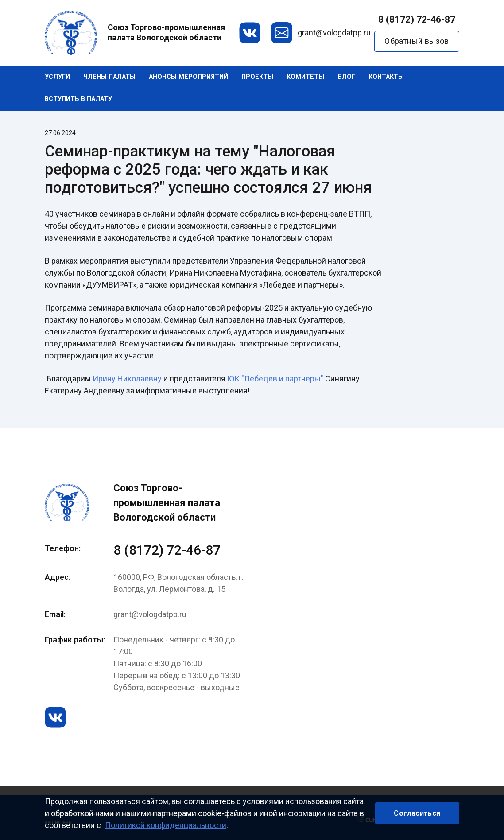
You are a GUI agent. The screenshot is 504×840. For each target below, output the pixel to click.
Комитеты (305, 77)
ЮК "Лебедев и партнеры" (275, 379)
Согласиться (417, 813)
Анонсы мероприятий (188, 77)
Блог (346, 77)
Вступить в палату (78, 99)
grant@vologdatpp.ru (334, 33)
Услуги (57, 77)
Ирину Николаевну (127, 379)
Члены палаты (109, 77)
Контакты (386, 77)
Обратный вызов (417, 41)
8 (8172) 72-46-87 (417, 19)
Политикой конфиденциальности (166, 825)
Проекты (257, 77)
